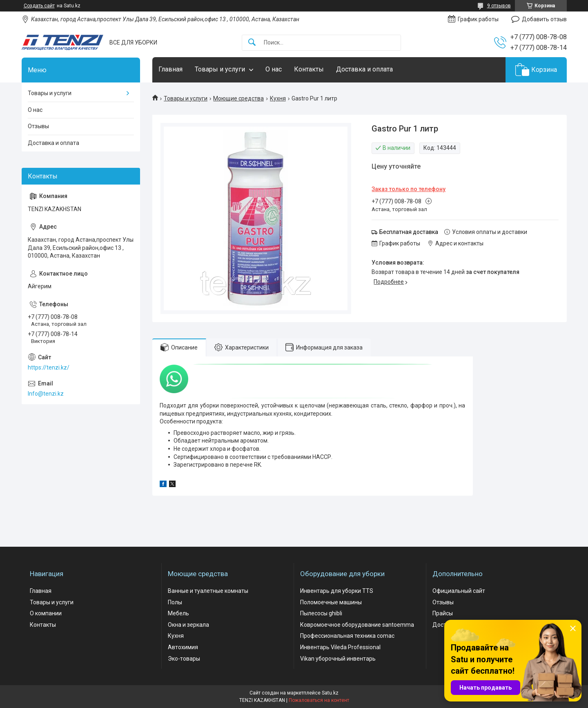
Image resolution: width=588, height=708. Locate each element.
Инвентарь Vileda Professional (340, 647)
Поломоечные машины (331, 602)
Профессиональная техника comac (347, 636)
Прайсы (443, 613)
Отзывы (38, 126)
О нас (274, 69)
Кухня (278, 98)
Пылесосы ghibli (321, 613)
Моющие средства (238, 98)
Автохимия (183, 647)
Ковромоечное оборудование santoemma (357, 625)
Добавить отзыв (544, 19)
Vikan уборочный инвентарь (338, 659)
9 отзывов (499, 6)
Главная (170, 69)
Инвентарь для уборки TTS (337, 591)
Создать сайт (39, 6)
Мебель (178, 613)
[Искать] (252, 43)
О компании (46, 613)
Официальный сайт (459, 591)
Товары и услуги (220, 69)
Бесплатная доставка (409, 232)
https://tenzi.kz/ (49, 367)
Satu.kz (330, 693)
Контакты (309, 69)
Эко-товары (184, 659)
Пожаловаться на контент (319, 700)
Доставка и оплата (364, 69)
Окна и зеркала (188, 625)
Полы (175, 602)
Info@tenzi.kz (46, 394)
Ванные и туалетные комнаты (208, 591)
